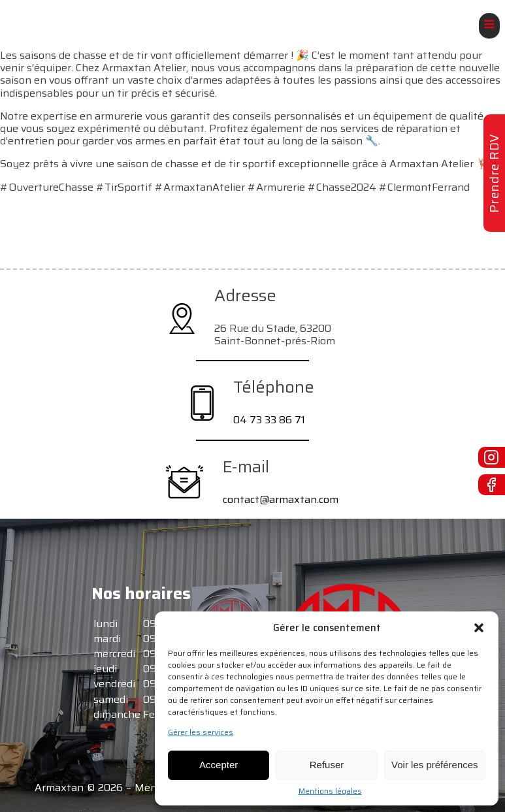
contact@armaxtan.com (281, 499)
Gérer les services (201, 732)
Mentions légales (330, 791)
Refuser (327, 765)
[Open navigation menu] (489, 26)
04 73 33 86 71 (269, 420)
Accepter (219, 765)
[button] (479, 628)
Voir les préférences (435, 765)
